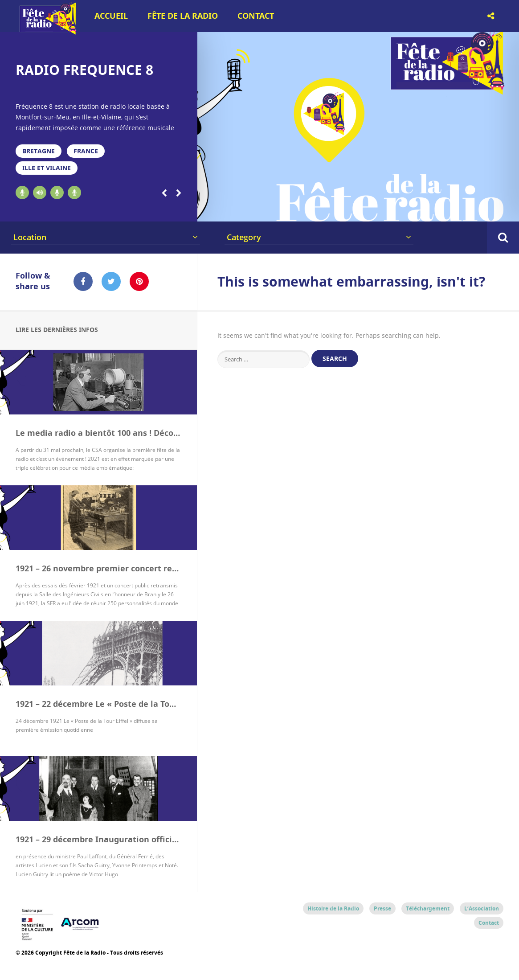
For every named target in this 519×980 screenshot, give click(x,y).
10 (322, 210)
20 (510, 210)
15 (415, 210)
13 (378, 210)
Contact (256, 16)
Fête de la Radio (183, 16)
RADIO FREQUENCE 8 (84, 70)
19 (491, 210)
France (86, 151)
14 (397, 210)
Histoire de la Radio (333, 908)
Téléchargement (428, 908)
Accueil (111, 16)
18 (472, 210)
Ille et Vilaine (47, 168)
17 (453, 210)
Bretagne (39, 151)
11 (341, 210)
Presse (382, 908)
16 (434, 210)
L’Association (482, 908)
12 (359, 210)
